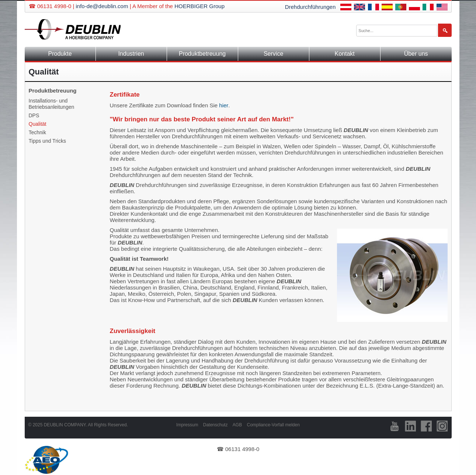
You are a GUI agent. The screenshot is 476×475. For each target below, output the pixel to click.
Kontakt (345, 54)
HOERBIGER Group (199, 6)
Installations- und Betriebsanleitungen (52, 104)
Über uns (416, 54)
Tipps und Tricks (47, 141)
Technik (37, 132)
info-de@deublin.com (102, 6)
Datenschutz (216, 425)
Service (273, 54)
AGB (237, 425)
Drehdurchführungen (310, 7)
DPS (34, 115)
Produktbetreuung (202, 54)
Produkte (60, 54)
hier (224, 105)
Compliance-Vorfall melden (273, 425)
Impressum (187, 425)
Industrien (131, 54)
